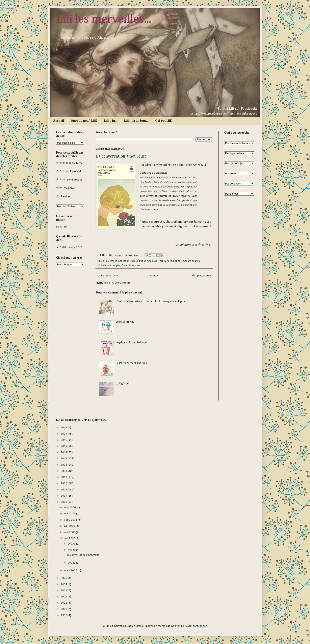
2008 (64, 490)
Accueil (59, 121)
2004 (64, 584)
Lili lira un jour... (136, 121)
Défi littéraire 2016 (71, 247)
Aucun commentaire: (127, 256)
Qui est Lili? (164, 121)
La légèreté (123, 384)
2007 (64, 496)
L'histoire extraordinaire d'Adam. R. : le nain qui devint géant (151, 301)
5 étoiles (112, 261)
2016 (64, 440)
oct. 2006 (70, 514)
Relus (59, 227)
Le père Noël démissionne (131, 343)
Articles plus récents (109, 276)
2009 (64, 483)
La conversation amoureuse (121, 156)
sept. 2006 (71, 520)
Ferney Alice (165, 261)
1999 (64, 615)
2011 (64, 471)
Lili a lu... (111, 121)
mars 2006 (71, 571)
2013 (64, 459)
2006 (64, 502)
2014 (64, 452)
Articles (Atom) (121, 283)
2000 (64, 609)
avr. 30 (72, 544)
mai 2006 (70, 532)
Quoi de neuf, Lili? (84, 121)
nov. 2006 (70, 508)
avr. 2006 (70, 538)
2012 (64, 465)
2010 (64, 477)
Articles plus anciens (200, 276)
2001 (64, 603)
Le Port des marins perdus (131, 363)
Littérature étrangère (109, 265)
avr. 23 (72, 563)
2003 (64, 591)
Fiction (177, 261)
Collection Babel (127, 261)
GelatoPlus (177, 626)
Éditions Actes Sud (147, 261)
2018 (64, 428)
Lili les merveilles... (104, 19)
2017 (64, 434)
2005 (64, 578)
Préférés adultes (131, 265)
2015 (64, 446)
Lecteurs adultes (191, 261)
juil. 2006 (70, 526)
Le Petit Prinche (125, 322)
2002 (64, 597)
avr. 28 (72, 550)
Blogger (202, 626)
